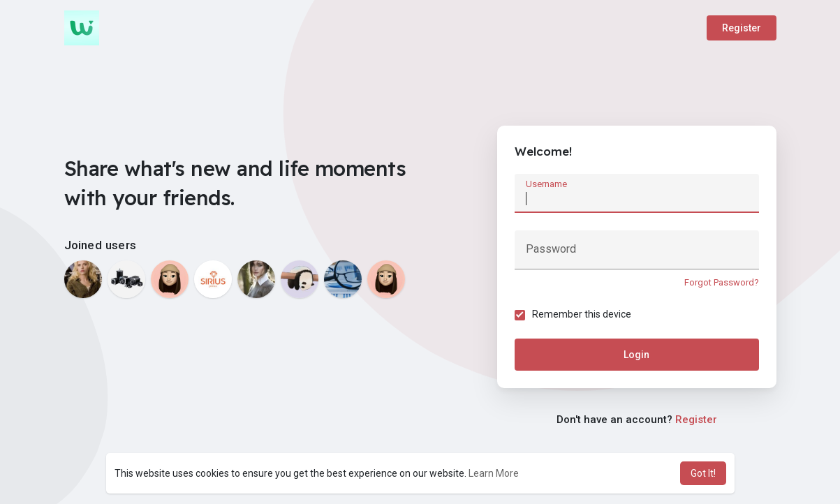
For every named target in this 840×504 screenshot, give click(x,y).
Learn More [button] (494, 473)
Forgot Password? (722, 282)
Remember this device (582, 314)
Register (742, 28)
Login (636, 355)
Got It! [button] (703, 473)
